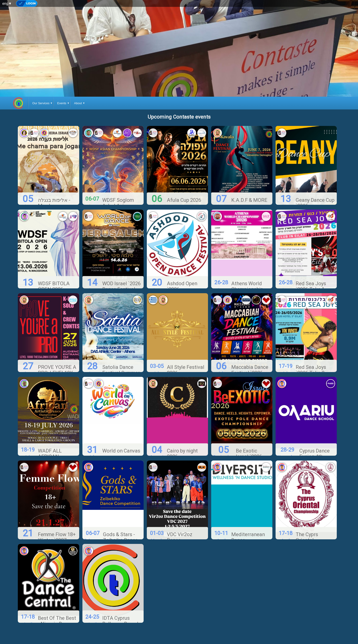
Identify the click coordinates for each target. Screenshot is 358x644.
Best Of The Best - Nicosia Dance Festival (57, 607)
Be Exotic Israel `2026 (249, 437)
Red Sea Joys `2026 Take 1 (311, 270)
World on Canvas (121, 435)
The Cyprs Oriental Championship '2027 (312, 527)
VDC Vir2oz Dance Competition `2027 (181, 527)
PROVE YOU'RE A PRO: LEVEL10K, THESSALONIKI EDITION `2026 (57, 359)
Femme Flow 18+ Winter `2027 (57, 521)
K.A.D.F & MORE (249, 184)
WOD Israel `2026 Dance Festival (121, 270)
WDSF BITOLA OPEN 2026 (54, 270)
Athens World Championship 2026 (247, 273)
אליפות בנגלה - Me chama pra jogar (54, 189)
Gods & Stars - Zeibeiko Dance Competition (120, 524)
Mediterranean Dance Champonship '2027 (248, 527)
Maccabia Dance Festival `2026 (250, 354)
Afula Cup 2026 (184, 184)
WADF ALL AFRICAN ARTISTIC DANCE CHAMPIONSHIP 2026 (58, 446)
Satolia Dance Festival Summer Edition (121, 357)
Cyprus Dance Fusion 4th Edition (315, 440)
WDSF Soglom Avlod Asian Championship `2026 (118, 192)
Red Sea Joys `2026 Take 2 (311, 354)
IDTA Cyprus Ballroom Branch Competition (121, 607)
